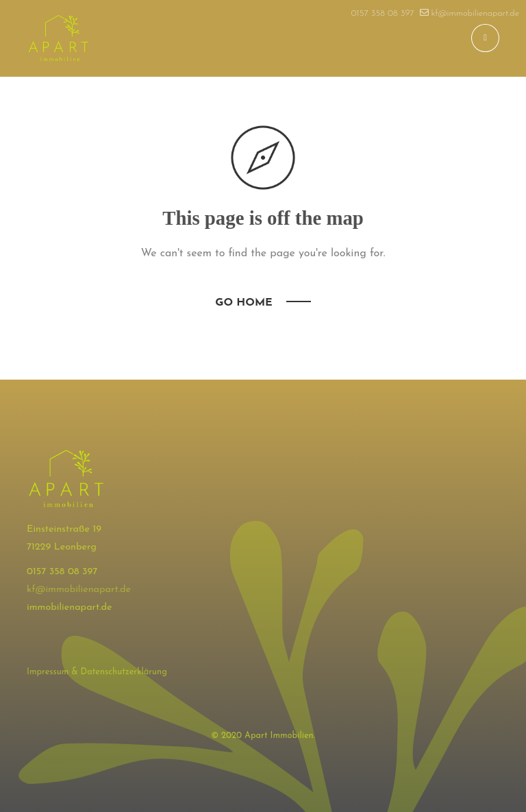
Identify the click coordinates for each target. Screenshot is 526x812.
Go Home (243, 303)
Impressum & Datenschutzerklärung (97, 672)
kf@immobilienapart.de (79, 590)
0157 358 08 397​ (383, 13)
